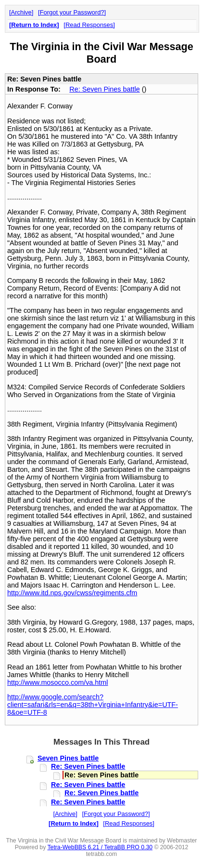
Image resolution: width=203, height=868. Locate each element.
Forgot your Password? (72, 12)
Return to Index (34, 25)
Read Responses (89, 25)
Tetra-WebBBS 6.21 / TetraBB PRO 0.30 (100, 847)
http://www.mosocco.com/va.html (58, 682)
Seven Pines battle (68, 758)
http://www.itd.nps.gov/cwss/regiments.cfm (72, 593)
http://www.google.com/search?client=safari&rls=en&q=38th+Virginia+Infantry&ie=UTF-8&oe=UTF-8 (93, 705)
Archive (21, 12)
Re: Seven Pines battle (104, 89)
